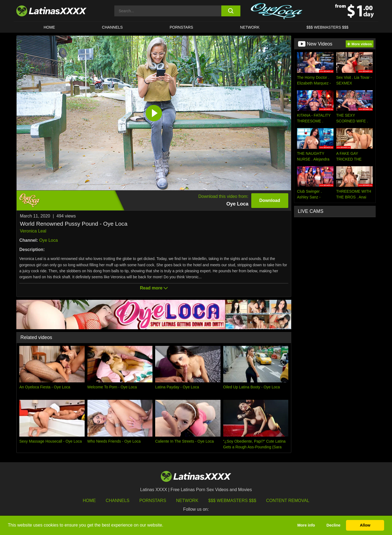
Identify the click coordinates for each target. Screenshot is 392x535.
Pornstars (181, 27)
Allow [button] (365, 525)
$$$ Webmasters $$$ (232, 501)
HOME (49, 27)
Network (250, 27)
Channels (117, 501)
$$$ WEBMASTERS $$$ (327, 27)
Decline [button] (333, 525)
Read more (154, 288)
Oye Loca (48, 240)
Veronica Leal (33, 231)
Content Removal (288, 501)
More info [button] (306, 525)
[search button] (231, 11)
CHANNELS (112, 27)
